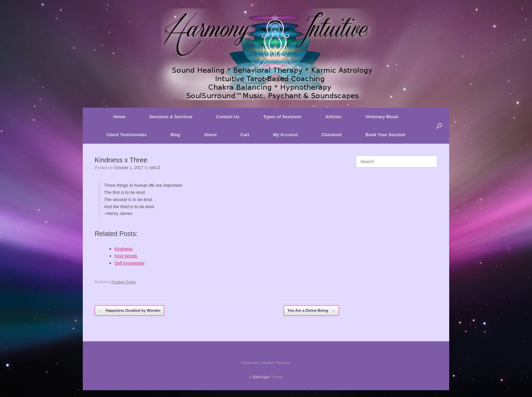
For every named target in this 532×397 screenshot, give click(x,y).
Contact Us (228, 117)
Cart (245, 135)
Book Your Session (385, 135)
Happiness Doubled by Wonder (129, 311)
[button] (439, 126)
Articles (334, 117)
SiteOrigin (261, 377)
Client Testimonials (127, 135)
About (210, 135)
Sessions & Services (171, 117)
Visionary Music (382, 117)
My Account (286, 135)
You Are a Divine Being (311, 311)
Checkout (332, 135)
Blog (175, 135)
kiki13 (155, 168)
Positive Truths (123, 282)
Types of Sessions (282, 117)
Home (119, 117)
